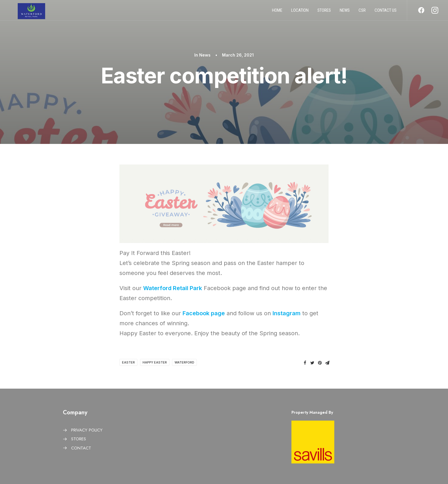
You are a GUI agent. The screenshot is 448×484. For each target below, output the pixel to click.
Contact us (386, 12)
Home (277, 12)
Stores (324, 12)
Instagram (287, 313)
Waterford (184, 362)
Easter (128, 362)
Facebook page (204, 313)
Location (300, 12)
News (345, 12)
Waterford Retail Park (173, 288)
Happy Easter (155, 362)
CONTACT (81, 448)
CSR (362, 12)
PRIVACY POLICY (87, 430)
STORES (79, 439)
